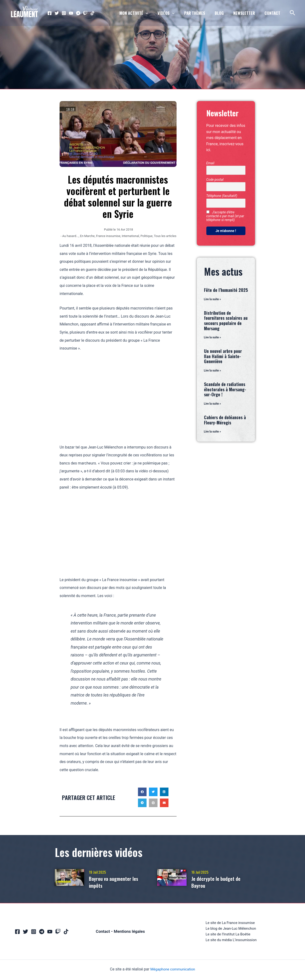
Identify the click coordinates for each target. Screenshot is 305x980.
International (130, 236)
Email (210, 163)
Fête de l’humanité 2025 (226, 290)
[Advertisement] (118, 393)
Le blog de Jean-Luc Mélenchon (231, 929)
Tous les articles (165, 236)
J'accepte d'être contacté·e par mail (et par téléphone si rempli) (225, 216)
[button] (142, 792)
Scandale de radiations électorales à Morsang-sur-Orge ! (225, 390)
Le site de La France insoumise (230, 923)
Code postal (215, 180)
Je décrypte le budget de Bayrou (219, 882)
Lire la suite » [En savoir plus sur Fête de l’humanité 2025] (213, 299)
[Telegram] (78, 13)
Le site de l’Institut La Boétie (228, 935)
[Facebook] (50, 13)
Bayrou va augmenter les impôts (117, 882)
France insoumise (108, 236)
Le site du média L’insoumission (231, 941)
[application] (153, 13)
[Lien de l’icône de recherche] (293, 13)
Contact (102, 932)
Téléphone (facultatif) (222, 196)
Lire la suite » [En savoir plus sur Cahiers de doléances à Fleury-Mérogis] (213, 433)
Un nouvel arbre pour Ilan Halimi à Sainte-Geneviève (223, 357)
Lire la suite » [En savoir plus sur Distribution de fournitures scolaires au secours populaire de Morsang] (213, 338)
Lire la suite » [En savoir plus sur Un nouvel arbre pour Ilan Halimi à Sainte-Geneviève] (213, 371)
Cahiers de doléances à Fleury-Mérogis (225, 421)
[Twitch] (85, 13)
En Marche (87, 236)
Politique (146, 236)
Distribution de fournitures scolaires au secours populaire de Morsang (226, 321)
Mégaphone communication (173, 971)
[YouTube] (71, 13)
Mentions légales (130, 932)
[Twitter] (57, 13)
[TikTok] (92, 13)
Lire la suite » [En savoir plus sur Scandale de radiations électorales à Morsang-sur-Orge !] (213, 405)
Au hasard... (70, 236)
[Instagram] (64, 13)
